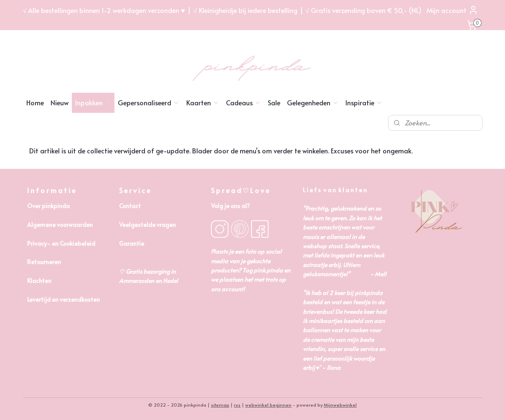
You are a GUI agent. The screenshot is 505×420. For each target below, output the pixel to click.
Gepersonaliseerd (149, 102)
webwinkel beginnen (268, 405)
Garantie (132, 243)
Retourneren (44, 262)
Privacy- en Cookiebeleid (61, 243)
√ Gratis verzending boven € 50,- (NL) (364, 10)
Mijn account (452, 10)
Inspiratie (364, 102)
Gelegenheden (313, 102)
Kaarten (203, 102)
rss (237, 405)
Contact (130, 206)
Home (35, 102)
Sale (274, 102)
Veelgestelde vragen (147, 225)
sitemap (220, 405)
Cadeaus (244, 102)
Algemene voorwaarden (60, 225)
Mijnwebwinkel (340, 405)
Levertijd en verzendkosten (63, 299)
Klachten (39, 281)
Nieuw (60, 102)
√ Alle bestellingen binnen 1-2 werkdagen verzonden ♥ (104, 10)
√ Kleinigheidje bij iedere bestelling (245, 10)
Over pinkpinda (48, 206)
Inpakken (93, 102)
